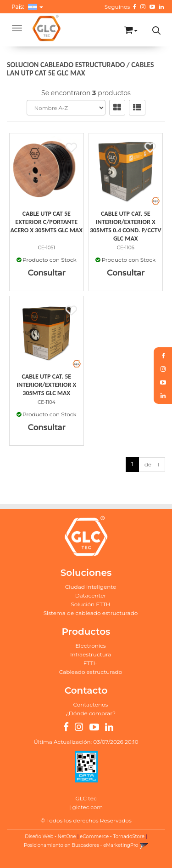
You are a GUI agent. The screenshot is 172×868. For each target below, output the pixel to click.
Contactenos (91, 704)
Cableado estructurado (91, 672)
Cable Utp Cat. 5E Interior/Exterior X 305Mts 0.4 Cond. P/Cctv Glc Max (126, 226)
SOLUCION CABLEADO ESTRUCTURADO (66, 65)
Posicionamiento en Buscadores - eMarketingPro (81, 845)
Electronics (90, 646)
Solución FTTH (90, 604)
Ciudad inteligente (91, 587)
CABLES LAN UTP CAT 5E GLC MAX (80, 69)
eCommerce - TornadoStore (112, 836)
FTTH (91, 663)
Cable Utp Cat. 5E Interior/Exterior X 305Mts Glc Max (46, 385)
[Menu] (17, 28)
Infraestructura (91, 654)
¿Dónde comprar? (91, 713)
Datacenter (91, 595)
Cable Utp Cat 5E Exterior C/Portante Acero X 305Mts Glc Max (46, 222)
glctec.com (88, 807)
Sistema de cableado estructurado (91, 613)
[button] (131, 28)
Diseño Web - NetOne (50, 836)
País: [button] (27, 7)
